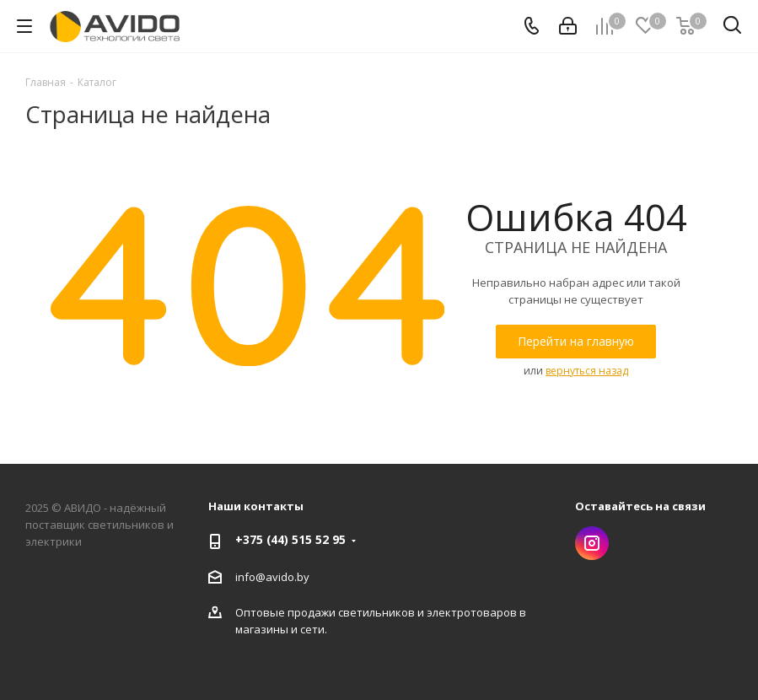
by (303, 577)
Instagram (592, 543)
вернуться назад (587, 371)
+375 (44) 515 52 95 (290, 539)
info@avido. (266, 577)
